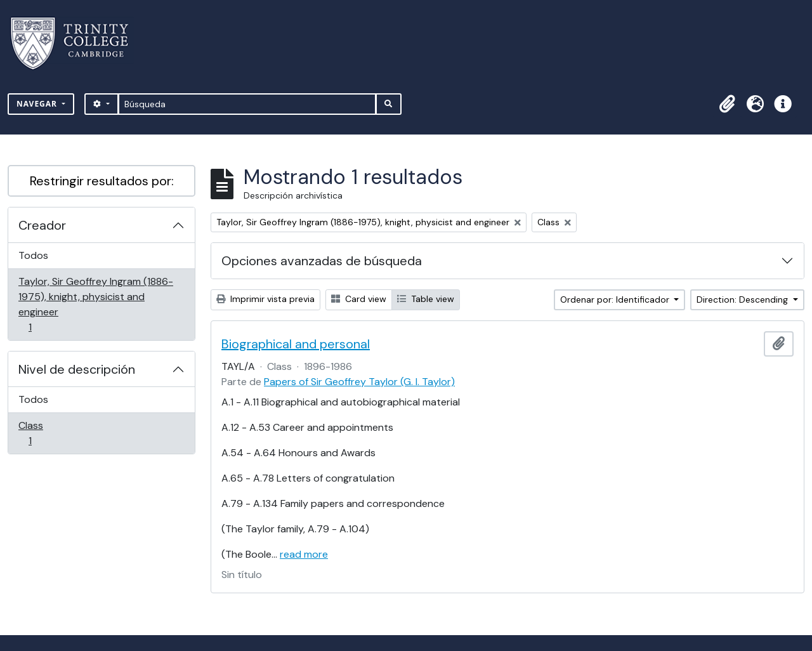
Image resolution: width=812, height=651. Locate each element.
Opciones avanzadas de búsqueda (322, 261)
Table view (426, 299)
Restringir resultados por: (102, 181)
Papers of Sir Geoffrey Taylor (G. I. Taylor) (359, 382)
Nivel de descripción (77, 369)
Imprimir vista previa (265, 299)
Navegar (38, 104)
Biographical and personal (296, 344)
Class (48, 433)
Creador (42, 225)
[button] (727, 104)
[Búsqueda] (247, 104)
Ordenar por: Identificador (616, 299)
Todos (33, 255)
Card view (359, 299)
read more (304, 554)
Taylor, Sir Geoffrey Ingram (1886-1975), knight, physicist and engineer (95, 304)
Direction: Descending (743, 299)
